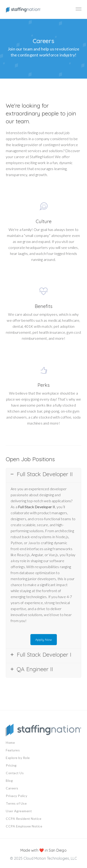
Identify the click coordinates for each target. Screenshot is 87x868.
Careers (12, 788)
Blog (9, 781)
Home (10, 743)
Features (13, 750)
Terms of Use (16, 803)
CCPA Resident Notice (24, 819)
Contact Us (15, 773)
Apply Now (44, 640)
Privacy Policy (16, 796)
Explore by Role (18, 758)
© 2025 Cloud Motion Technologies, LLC (43, 858)
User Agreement (19, 811)
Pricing (11, 765)
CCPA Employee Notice (24, 826)
